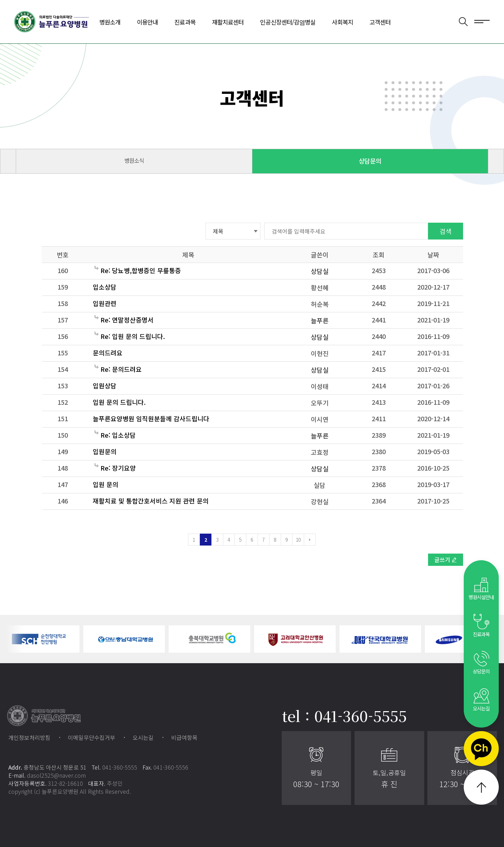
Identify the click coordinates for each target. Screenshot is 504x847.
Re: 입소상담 (115, 435)
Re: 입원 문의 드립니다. (130, 336)
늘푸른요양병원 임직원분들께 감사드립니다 (151, 418)
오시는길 (143, 737)
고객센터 (380, 22)
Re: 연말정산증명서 (124, 320)
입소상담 (105, 287)
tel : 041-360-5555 (344, 716)
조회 (379, 255)
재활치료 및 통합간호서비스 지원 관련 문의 (151, 501)
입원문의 (105, 451)
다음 (310, 540)
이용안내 (147, 22)
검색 (446, 231)
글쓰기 (442, 560)
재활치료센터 (228, 22)
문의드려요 (108, 353)
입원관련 (105, 303)
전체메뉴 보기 (482, 21)
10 (298, 540)
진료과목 (185, 22)
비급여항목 (184, 737)
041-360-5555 (120, 767)
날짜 (433, 255)
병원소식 (134, 160)
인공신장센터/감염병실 (288, 22)
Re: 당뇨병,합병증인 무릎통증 (138, 270)
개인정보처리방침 (29, 737)
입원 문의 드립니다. (119, 402)
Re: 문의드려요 (118, 369)
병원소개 (110, 22)
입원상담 (105, 386)
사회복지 (342, 22)
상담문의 (370, 161)
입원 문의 (106, 484)
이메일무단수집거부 (92, 737)
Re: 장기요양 (115, 468)
